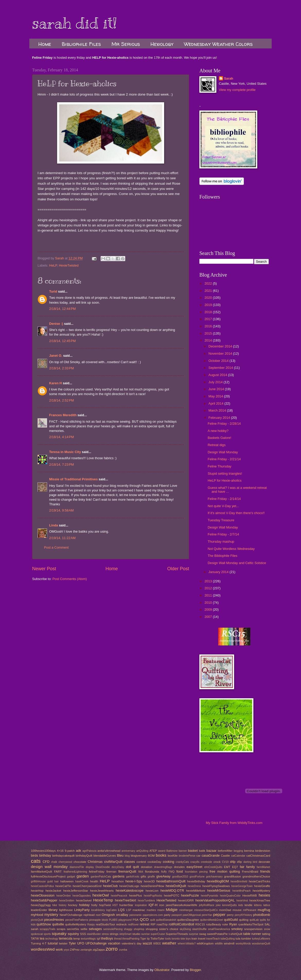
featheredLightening (75, 872)
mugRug (264, 910)
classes (130, 862)
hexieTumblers (147, 901)
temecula (66, 938)
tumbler (246, 939)
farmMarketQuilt (41, 872)
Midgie (172, 910)
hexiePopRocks (153, 896)
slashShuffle (199, 929)
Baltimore (172, 851)
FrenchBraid (250, 872)
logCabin (112, 910)
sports (47, 934)
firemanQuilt (127, 871)
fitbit (141, 872)
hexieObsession (43, 895)
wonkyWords (243, 944)
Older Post (178, 569)
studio (136, 934)
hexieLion (152, 891)
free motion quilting (225, 871)
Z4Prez (75, 950)
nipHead (89, 915)
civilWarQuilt (113, 862)
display (90, 867)
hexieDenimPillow (152, 886)
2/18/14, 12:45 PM (62, 341)
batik (202, 851)
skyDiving (185, 929)
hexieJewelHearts (102, 891)
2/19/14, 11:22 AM (62, 538)
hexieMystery (261, 891)
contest (141, 862)
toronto (176, 939)
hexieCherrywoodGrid (87, 886)
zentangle (86, 950)
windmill (229, 943)
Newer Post (44, 569)
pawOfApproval (192, 915)
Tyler (72, 943)
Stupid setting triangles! (225, 474)
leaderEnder (39, 910)
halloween (67, 881)
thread (118, 939)
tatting (266, 934)
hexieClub (110, 886)
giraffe (151, 877)
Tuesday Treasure (221, 520)
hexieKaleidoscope (130, 890)
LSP (129, 910)
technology (52, 939)
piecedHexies (54, 920)
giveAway (163, 876)
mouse (237, 910)
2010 (209, 603)
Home (45, 44)
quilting (244, 920)
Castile (225, 856)
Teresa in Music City (65, 452)
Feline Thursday (219, 466)
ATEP (153, 851)
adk (79, 851)
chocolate (80, 862)
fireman (111, 872)
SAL (267, 924)
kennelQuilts (230, 905)
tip (148, 939)
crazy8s (195, 862)
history (63, 905)
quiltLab (254, 920)
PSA (135, 920)
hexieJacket (53, 891)
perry (230, 915)
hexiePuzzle (190, 895)
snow (267, 929)
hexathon (118, 881)
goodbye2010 (180, 877)
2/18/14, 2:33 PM (61, 368)
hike (55, 905)
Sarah (229, 78)
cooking (169, 862)
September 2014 (221, 368)
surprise (194, 934)
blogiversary (139, 856)
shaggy (128, 929)
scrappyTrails (47, 929)
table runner (252, 934)
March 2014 (218, 410)
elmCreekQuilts (213, 867)
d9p (239, 862)
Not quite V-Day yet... (223, 506)
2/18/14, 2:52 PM (61, 400)
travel (202, 939)
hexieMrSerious (219, 890)
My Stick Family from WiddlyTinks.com (234, 823)
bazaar (211, 851)
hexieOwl (101, 895)
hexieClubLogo (129, 886)
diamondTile (77, 867)
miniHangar (186, 910)
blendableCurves (105, 856)
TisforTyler (157, 939)
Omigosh (108, 915)
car (198, 856)
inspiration (141, 905)
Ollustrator (162, 970)
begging (238, 851)
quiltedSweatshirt (166, 920)
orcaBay (122, 915)
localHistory (98, 910)
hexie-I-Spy (134, 881)
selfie (84, 929)
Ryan (233, 924)
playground (125, 920)
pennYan (207, 915)
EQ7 (235, 867)
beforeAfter (225, 851)
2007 (209, 617)
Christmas (95, 862)
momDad (225, 910)
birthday (45, 855)
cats (36, 861)
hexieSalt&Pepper (44, 900)
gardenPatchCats (101, 877)
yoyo (66, 950)
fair (242, 867)
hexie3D (149, 881)
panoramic (136, 915)
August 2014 (218, 375)
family (251, 867)
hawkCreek (82, 881)
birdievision (263, 851)
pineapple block (99, 920)
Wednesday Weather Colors (218, 44)
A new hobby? (218, 431)
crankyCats (182, 862)
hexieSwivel (84, 900)
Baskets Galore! (219, 438)
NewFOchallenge (71, 915)
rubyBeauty (214, 924)
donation (146, 867)
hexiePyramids (210, 896)
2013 (209, 581)
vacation (114, 943)
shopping (152, 929)
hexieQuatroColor (230, 896)
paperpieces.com (153, 915)
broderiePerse (187, 856)
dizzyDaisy (118, 867)
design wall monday (49, 867)
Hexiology (162, 44)
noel (98, 915)
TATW (35, 939)
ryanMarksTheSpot (251, 924)
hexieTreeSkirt (126, 900)
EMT (227, 867)
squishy (73, 934)
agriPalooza (89, 851)
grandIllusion (233, 876)
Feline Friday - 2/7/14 (223, 534)
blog (127, 856)
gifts (143, 876)
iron (162, 905)
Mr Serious (126, 44)
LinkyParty (82, 910)
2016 (209, 326)
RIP (153, 924)
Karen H (55, 383)
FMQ (171, 872)
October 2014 (219, 361)
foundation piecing (196, 872)
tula (238, 939)
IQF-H (153, 905)
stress (105, 934)
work (59, 949)
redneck (121, 924)
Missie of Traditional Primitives (74, 479)
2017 (209, 319)
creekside (206, 862)
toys (188, 939)
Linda (54, 525)
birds (34, 855)
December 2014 (221, 346)
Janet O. (56, 356)
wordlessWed (43, 949)
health (94, 881)
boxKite (173, 856)
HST (115, 905)
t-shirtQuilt (236, 934)
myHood (37, 915)
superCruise (158, 934)
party (167, 915)
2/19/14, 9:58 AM (61, 510)
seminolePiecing (113, 929)
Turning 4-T (39, 943)
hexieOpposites (82, 896)
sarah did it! (74, 23)
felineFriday (97, 872)
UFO (81, 943)
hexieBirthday (196, 881)
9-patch (70, 851)
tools (168, 939)
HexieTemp (103, 900)
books (161, 855)
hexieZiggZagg (41, 905)
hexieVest (242, 901)
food (180, 871)
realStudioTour (105, 924)
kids (241, 905)
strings (114, 934)
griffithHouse (38, 881)
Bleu (120, 855)
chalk (54, 862)
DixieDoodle (103, 867)
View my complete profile (237, 90)
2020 (209, 298)
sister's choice (169, 929)
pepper (219, 914)
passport (177, 915)
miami (161, 910)
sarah (35, 929)
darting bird (250, 862)
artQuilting (142, 851)
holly (94, 905)
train (194, 939)
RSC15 (200, 924)
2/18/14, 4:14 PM (61, 437)
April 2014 (216, 403)
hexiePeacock (119, 896)
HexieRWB (250, 896)
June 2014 (217, 389)
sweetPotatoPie (217, 934)
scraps (61, 929)
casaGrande (211, 855)
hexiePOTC (172, 896)
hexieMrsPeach (241, 891)
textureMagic (88, 939)
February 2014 (220, 418)
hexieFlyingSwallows (216, 886)
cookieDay (154, 862)
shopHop (139, 929)
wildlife (219, 944)
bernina (249, 851)
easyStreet (194, 867)
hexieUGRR (186, 900)
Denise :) (56, 324)
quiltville (58, 924)
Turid (53, 291)
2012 (209, 588)
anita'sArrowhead (109, 851)
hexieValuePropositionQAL (215, 900)
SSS (83, 934)
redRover (133, 924)
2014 (209, 340)
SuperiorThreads (177, 934)
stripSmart (125, 934)
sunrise (145, 934)
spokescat (37, 934)
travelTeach (213, 939)
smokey (237, 929)
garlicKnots (133, 877)
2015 (209, 333)
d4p (233, 862)
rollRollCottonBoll (182, 924)
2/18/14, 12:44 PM (62, 309)
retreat (144, 924)
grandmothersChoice (256, 876)
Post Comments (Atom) (70, 579)
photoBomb (262, 915)
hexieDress (194, 886)
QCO (144, 919)
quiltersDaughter (188, 920)
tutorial (53, 943)
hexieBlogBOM (218, 881)
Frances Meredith (63, 415)
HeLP (53, 265)
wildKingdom (205, 943)
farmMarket (263, 867)
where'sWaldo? (187, 944)
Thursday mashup (221, 542)
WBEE (157, 944)
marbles (151, 910)
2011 (209, 595)
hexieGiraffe (262, 886)
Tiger (143, 939)
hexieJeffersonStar (76, 891)
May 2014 (216, 396)
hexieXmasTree (260, 900)
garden (83, 876)
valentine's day (131, 943)
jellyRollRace (207, 905)
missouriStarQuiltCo (206, 910)
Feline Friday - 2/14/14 (224, 499)
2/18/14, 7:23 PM (61, 465)
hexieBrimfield (239, 881)
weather (169, 943)
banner (183, 851)
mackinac (139, 910)
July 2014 (216, 382)
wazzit (147, 943)
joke (218, 905)
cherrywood (65, 862)
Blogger (195, 970)
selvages (95, 929)
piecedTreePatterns (77, 920)
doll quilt (132, 867)
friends (265, 871)
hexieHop (37, 891)
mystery (51, 914)
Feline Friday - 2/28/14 (224, 424)
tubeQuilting (228, 939)
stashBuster (94, 934)
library (53, 910)
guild (50, 881)
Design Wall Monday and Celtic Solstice (237, 563)
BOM (151, 856)
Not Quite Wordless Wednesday (231, 549)
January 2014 (219, 572)
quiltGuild (231, 920)
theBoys (107, 938)
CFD (46, 862)
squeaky (59, 934)
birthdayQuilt (84, 856)
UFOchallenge (96, 943)
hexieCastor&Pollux (42, 886)
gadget (71, 877)
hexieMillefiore (196, 891)
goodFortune (197, 877)
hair (56, 881)
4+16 (60, 851)
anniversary (128, 851)
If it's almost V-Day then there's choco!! (236, 513)
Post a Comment (56, 547)
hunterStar (126, 905)
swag (203, 934)
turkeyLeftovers (261, 939)
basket (193, 851)
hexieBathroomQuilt (171, 881)
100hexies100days (43, 851)
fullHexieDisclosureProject (48, 876)
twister (63, 943)
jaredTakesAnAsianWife (182, 905)
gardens (119, 876)
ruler (225, 924)
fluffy (164, 872)
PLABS (113, 920)
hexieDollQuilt (176, 886)
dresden (179, 867)
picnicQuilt (37, 920)
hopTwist (105, 905)
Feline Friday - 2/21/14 (224, 459)
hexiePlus (136, 896)
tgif (99, 939)
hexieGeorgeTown (242, 886)
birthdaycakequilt (63, 856)
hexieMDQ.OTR (172, 890)
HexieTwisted (69, 265)
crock (217, 862)
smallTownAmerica (219, 929)
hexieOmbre (64, 896)
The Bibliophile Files (222, 556)
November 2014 (221, 353)
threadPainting (131, 939)
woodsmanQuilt (261, 944)
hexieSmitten (67, 901)
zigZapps (99, 950)
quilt (152, 920)
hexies (264, 895)
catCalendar (238, 856)
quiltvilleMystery (76, 924)
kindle (249, 905)
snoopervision (253, 929)
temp (77, 939)
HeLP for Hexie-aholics (224, 480)
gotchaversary (214, 877)
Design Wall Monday (223, 452)
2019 (209, 305)
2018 (209, 312)
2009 (209, 610)
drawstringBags (163, 867)
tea (42, 938)
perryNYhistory (243, 915)
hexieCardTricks (259, 881)
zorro (112, 949)
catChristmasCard (258, 856)
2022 (209, 283)
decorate (264, 862)
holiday (84, 905)
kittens (258, 905)
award (162, 851)
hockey (73, 905)
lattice (267, 905)
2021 (209, 291)
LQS (121, 910)
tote (183, 939)
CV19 (225, 862)
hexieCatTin (63, 886)
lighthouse (66, 910)
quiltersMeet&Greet (212, 920)
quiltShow (44, 924)
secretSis (73, 929)
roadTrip (162, 924)
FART (58, 872)
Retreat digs (216, 445)
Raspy (91, 924)
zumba (123, 950)
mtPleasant (250, 910)
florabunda (152, 872)
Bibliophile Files (81, 44)
